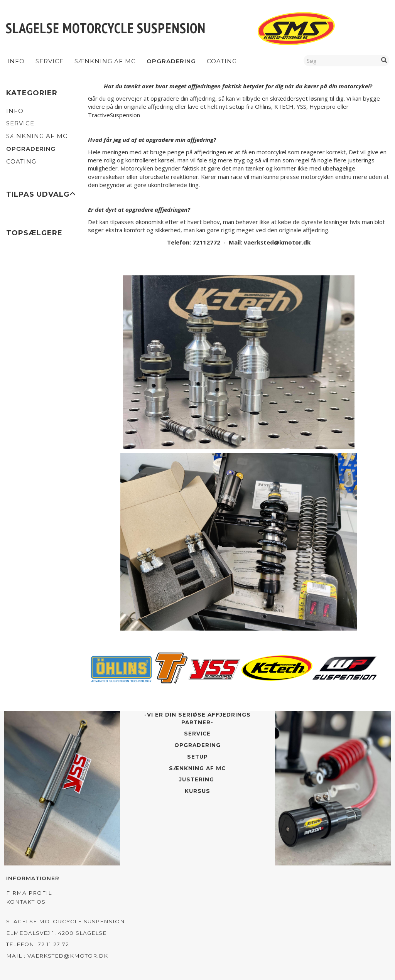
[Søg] (384, 60)
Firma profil (29, 893)
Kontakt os (26, 902)
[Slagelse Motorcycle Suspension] (106, 28)
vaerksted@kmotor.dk (277, 242)
